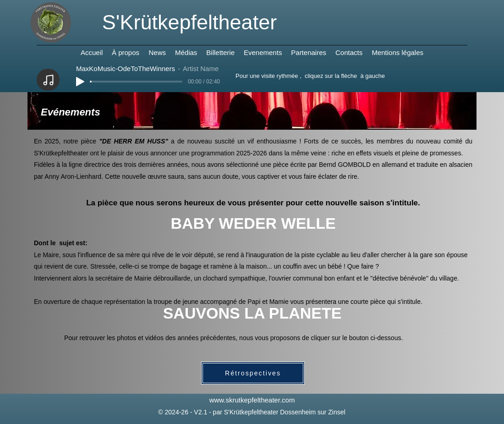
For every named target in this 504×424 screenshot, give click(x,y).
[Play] (80, 82)
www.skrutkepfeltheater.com (252, 400)
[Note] (48, 80)
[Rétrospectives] (253, 373)
